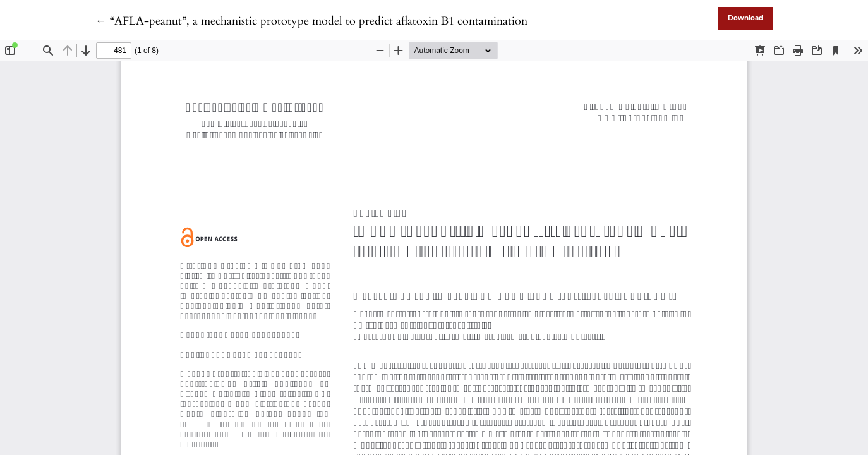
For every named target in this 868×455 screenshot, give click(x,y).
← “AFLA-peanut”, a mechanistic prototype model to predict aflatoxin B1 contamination (311, 21)
